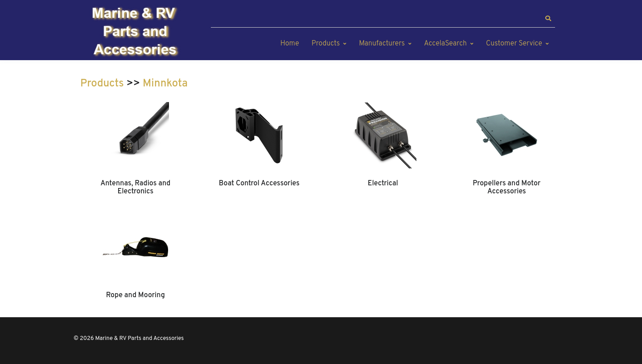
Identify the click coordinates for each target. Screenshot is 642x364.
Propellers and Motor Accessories (506, 188)
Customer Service (514, 44)
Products (326, 44)
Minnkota (165, 84)
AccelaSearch (445, 44)
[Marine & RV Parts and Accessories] (136, 32)
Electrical (383, 184)
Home (290, 44)
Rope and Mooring (136, 295)
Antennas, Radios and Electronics (135, 188)
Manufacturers (382, 44)
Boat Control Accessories (259, 184)
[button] (548, 19)
